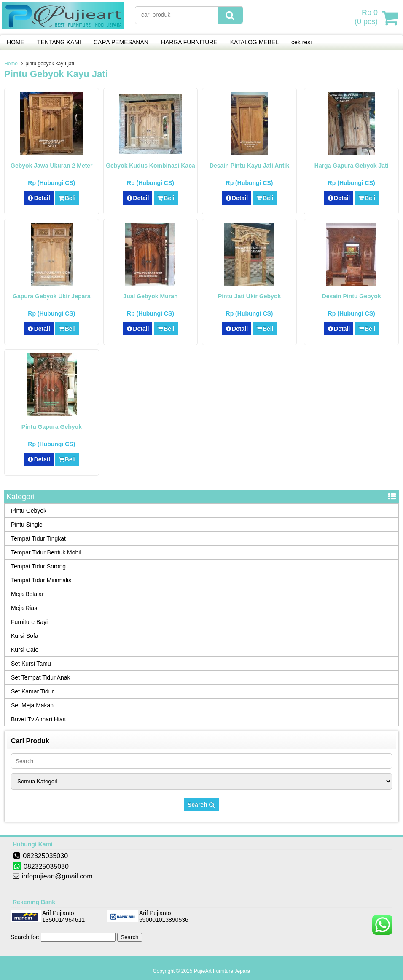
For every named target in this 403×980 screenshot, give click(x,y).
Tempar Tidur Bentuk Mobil (46, 552)
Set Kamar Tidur (32, 691)
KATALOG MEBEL (254, 42)
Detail (39, 198)
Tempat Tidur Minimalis (41, 580)
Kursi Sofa (25, 636)
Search (201, 805)
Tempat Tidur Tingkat (38, 538)
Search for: (25, 937)
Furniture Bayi (29, 622)
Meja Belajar (27, 594)
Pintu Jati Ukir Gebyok (249, 296)
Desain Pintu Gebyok (352, 296)
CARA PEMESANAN (121, 42)
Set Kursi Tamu (31, 664)
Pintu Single (27, 525)
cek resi (301, 42)
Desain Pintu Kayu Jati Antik (249, 166)
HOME (16, 42)
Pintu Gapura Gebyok (52, 427)
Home (11, 64)
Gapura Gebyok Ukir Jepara (51, 296)
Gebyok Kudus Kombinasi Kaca (150, 166)
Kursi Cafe (25, 650)
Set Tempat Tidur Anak (41, 677)
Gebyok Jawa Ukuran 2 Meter (52, 166)
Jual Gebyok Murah (150, 296)
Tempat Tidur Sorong (38, 566)
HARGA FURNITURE (189, 42)
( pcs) (367, 18)
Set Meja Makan (32, 705)
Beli (67, 198)
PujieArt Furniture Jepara (222, 971)
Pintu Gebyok (29, 511)
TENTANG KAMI (59, 42)
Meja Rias (24, 608)
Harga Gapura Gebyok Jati (352, 166)
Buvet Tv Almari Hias (38, 719)
